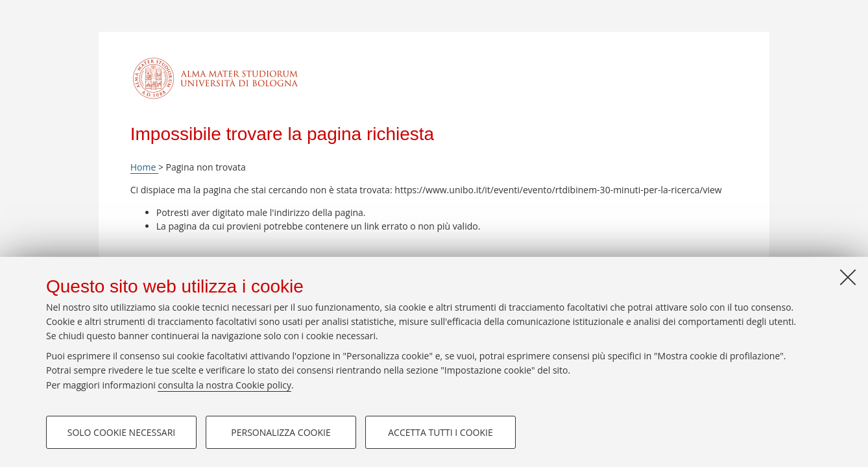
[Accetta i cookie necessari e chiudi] (848, 277)
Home (144, 167)
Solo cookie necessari (122, 432)
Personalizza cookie (281, 432)
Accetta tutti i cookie (440, 432)
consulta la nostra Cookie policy (224, 385)
